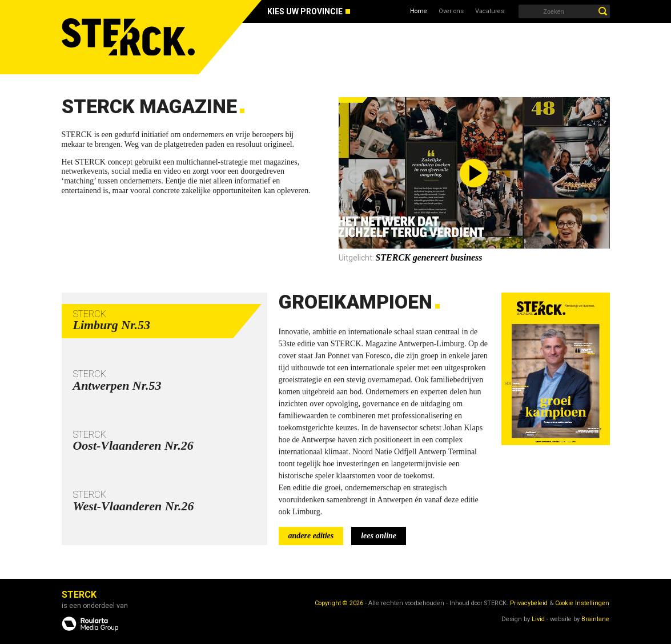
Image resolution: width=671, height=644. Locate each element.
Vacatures (490, 11)
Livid (538, 619)
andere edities (311, 536)
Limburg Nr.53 (112, 325)
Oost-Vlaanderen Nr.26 (133, 445)
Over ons (451, 11)
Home (419, 11)
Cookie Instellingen (582, 603)
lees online (379, 536)
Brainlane (595, 619)
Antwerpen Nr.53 (117, 385)
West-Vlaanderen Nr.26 (134, 506)
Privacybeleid (529, 603)
